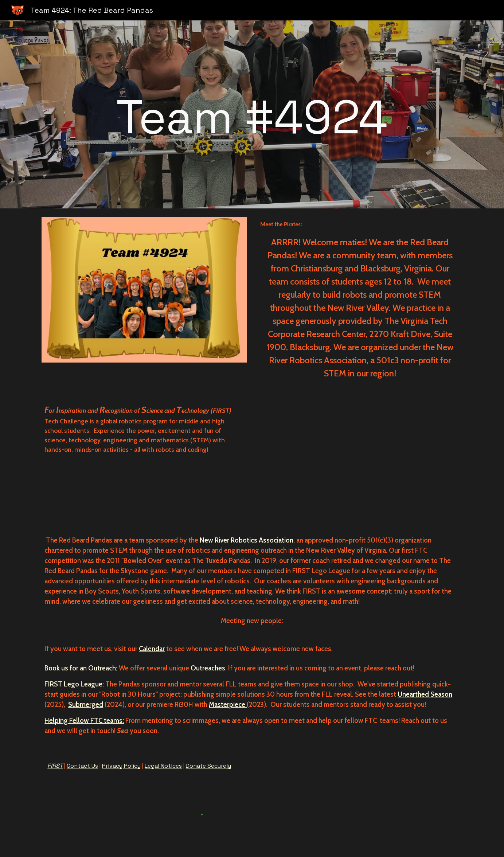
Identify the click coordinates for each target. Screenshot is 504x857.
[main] (252, 114)
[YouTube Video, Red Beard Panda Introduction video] (378, 458)
